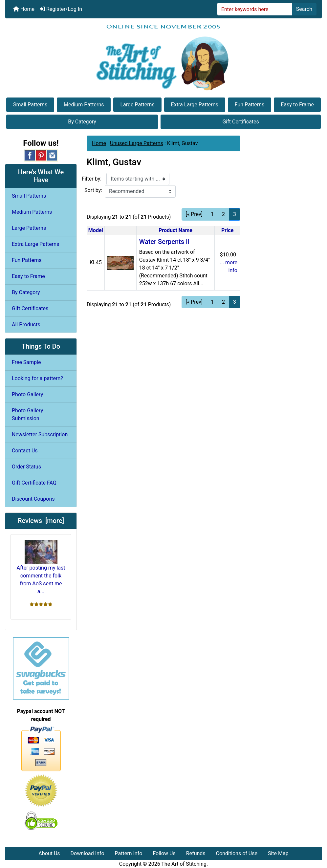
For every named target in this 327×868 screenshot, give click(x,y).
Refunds (196, 853)
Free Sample (26, 362)
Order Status (26, 467)
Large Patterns (137, 105)
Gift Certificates (240, 122)
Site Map (278, 853)
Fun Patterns (250, 105)
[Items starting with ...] (138, 179)
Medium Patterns (84, 105)
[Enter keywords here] (255, 9)
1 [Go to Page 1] (212, 214)
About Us (49, 853)
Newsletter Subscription (40, 434)
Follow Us (164, 853)
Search (304, 9)
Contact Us (25, 451)
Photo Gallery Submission (27, 414)
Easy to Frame (297, 105)
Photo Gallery (27, 394)
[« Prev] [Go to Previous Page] (194, 214)
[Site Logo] (163, 57)
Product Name (175, 230)
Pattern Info (129, 853)
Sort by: (93, 190)
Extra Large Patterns (195, 105)
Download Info (87, 853)
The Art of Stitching (184, 864)
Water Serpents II (164, 242)
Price (227, 230)
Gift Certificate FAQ (34, 483)
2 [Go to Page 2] (223, 214)
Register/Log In (61, 9)
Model (96, 230)
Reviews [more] (41, 521)
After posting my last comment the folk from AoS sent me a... (41, 567)
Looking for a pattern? (37, 378)
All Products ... (29, 325)
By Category (82, 122)
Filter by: (92, 179)
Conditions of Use (237, 853)
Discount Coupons (33, 499)
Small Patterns (30, 105)
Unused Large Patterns (137, 143)
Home (24, 9)
